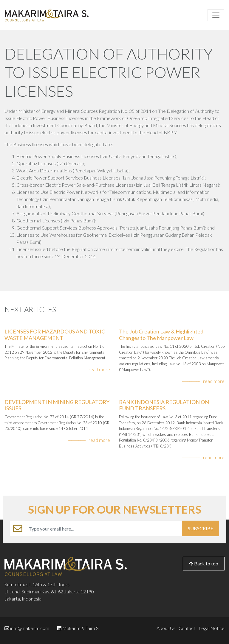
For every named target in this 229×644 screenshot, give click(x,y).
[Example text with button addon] (104, 528)
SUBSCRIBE (201, 528)
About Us (166, 628)
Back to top (204, 563)
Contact (187, 628)
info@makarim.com (30, 628)
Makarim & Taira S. (81, 628)
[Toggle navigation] (216, 15)
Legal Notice (212, 628)
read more (99, 369)
